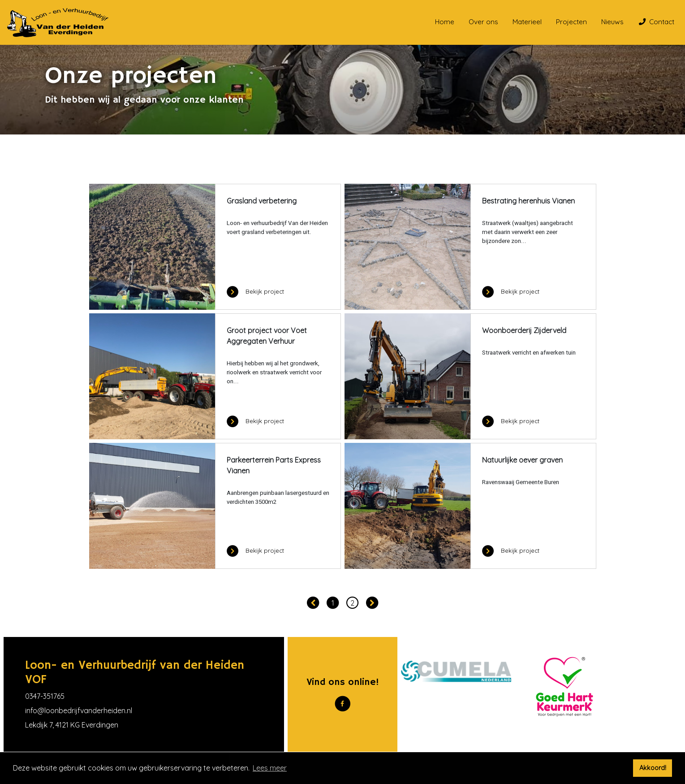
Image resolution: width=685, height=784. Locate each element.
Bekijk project (256, 291)
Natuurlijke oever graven (522, 460)
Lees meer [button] (270, 768)
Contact (657, 22)
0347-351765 (45, 696)
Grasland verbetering (262, 201)
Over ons (483, 22)
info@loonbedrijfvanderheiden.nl (79, 710)
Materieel (527, 22)
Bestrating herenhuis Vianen (528, 201)
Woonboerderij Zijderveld (524, 330)
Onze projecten (145, 162)
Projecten (571, 22)
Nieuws (612, 22)
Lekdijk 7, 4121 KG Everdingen (72, 725)
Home (445, 22)
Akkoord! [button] (653, 768)
